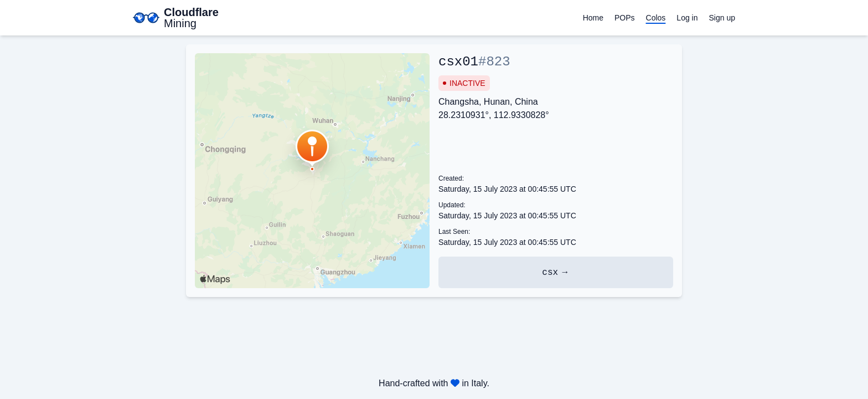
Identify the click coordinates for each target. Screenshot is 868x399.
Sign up (722, 18)
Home (593, 18)
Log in (687, 18)
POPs (625, 18)
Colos (656, 18)
